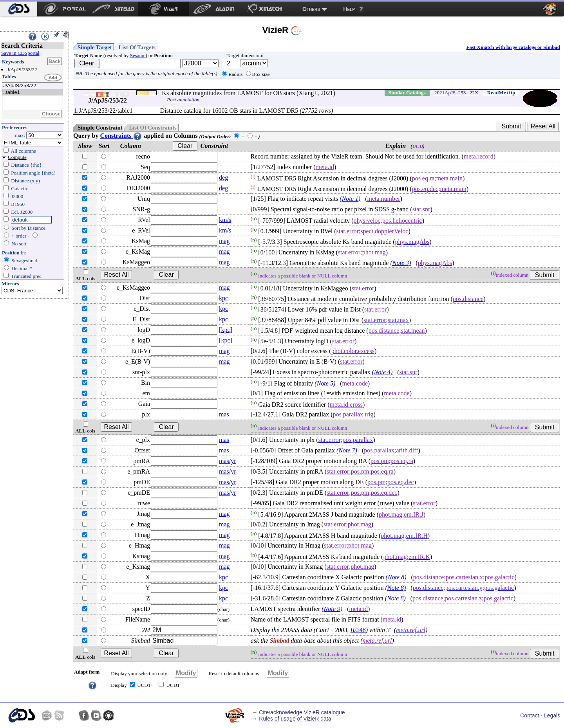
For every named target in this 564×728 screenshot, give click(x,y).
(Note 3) (400, 263)
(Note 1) (350, 199)
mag (224, 241)
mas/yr (228, 461)
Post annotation (183, 100)
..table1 (33, 93)
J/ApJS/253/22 (33, 86)
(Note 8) (396, 577)
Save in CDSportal (20, 53)
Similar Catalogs (407, 93)
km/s (225, 220)
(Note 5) (325, 383)
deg (223, 177)
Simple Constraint (100, 128)
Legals (552, 715)
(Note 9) (332, 609)
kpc (223, 298)
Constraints (121, 136)
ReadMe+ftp (501, 93)
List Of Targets (137, 47)
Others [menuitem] (311, 9)
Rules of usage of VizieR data (295, 719)
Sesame (138, 55)
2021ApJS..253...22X (456, 93)
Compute (17, 157)
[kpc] (226, 330)
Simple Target (95, 47)
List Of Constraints (153, 128)
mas (224, 414)
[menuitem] (19, 9)
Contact (530, 715)
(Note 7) (347, 450)
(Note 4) (382, 372)
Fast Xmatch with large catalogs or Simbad (513, 47)
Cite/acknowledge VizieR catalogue (302, 712)
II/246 (358, 630)
